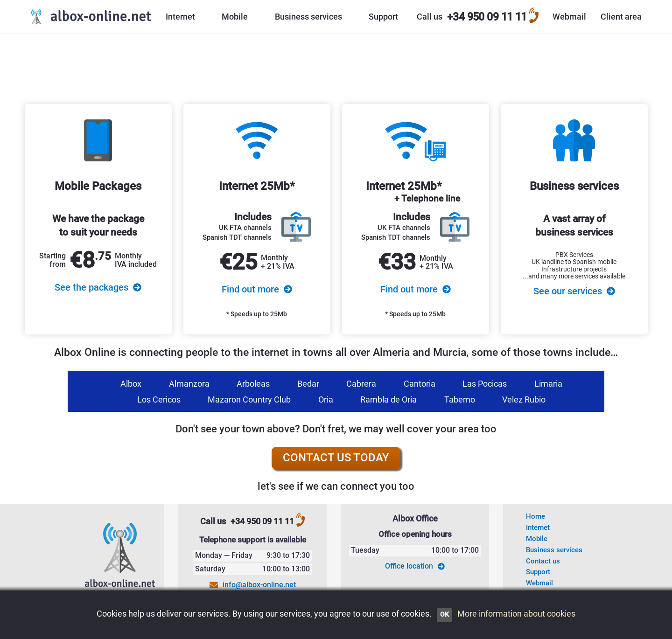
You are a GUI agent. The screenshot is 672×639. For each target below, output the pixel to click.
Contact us (543, 561)
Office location (415, 566)
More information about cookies (516, 614)
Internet (538, 528)
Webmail (539, 583)
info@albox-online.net (259, 585)
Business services (554, 550)
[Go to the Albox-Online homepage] (120, 556)
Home (535, 516)
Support (538, 572)
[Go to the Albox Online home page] (89, 17)
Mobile (537, 539)
